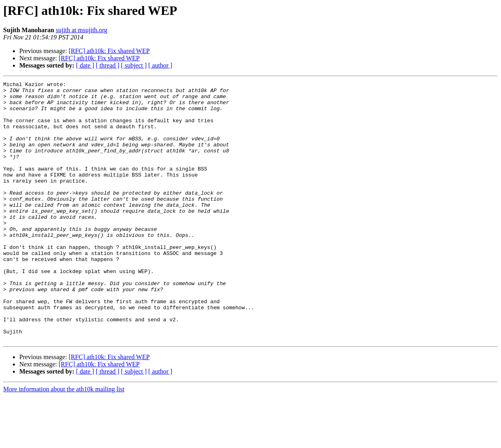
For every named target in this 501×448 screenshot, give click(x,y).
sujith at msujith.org (82, 30)
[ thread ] (108, 65)
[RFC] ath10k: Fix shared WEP (109, 51)
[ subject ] (134, 65)
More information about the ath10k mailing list (64, 441)
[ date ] (85, 65)
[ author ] (160, 65)
